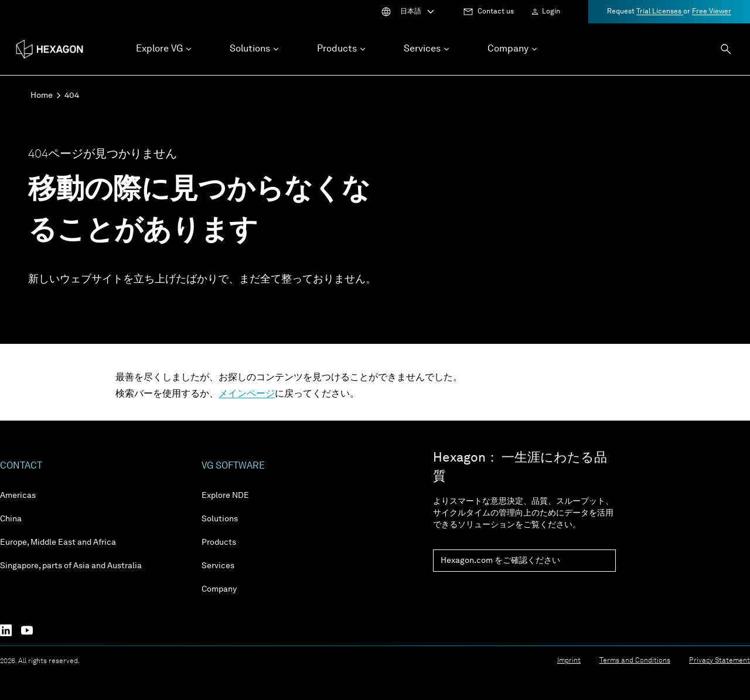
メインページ (247, 394)
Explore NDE (225, 496)
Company (219, 589)
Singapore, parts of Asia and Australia (71, 566)
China (11, 519)
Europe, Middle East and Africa (58, 542)
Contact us (496, 12)
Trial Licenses (660, 12)
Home (42, 95)
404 (72, 95)
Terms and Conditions (635, 661)
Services (218, 566)
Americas (18, 496)
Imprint (569, 661)
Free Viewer (712, 12)
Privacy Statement (720, 661)
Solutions (220, 519)
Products (219, 542)
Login (551, 12)
